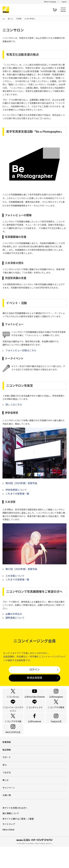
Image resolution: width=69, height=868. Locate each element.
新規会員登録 (34, 678)
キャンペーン (9, 809)
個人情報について (11, 835)
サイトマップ (9, 845)
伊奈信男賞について (16, 490)
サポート (7, 778)
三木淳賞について (15, 576)
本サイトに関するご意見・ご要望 (18, 840)
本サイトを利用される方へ (15, 829)
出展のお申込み (14, 614)
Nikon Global (8, 851)
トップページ (4, 19)
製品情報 (7, 771)
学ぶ (5, 786)
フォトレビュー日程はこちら (21, 350)
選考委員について (15, 618)
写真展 (19, 19)
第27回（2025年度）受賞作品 (21, 569)
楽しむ (11, 19)
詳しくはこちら (14, 405)
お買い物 (7, 817)
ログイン (34, 670)
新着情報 (7, 763)
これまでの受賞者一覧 (17, 494)
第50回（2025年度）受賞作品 (21, 483)
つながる (7, 794)
